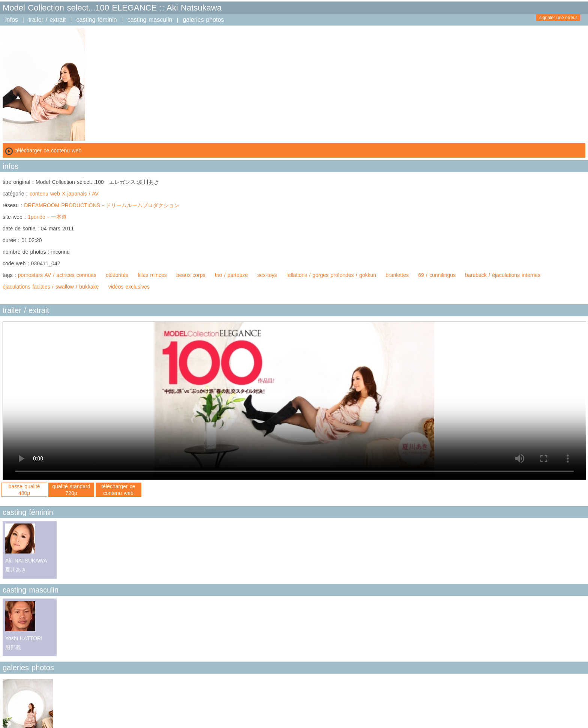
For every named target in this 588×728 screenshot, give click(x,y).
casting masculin (150, 20)
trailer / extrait (47, 20)
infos (12, 20)
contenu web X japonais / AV (64, 194)
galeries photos (203, 20)
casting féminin (97, 20)
